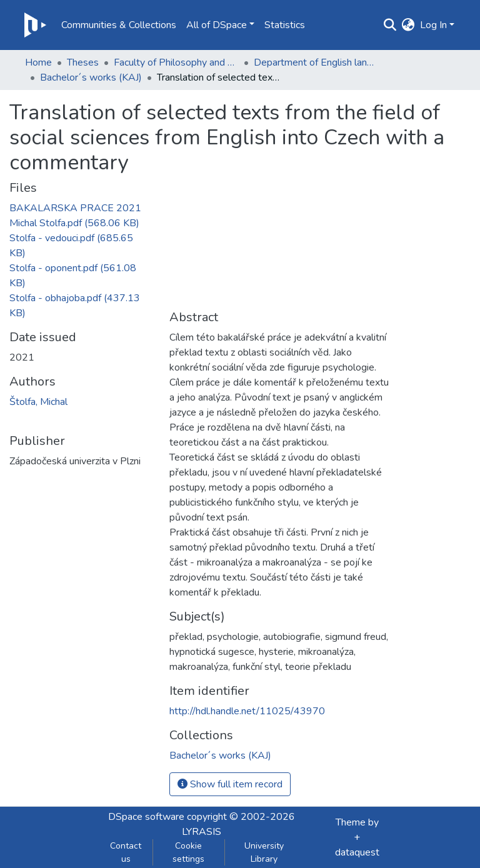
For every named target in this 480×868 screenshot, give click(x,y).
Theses (83, 62)
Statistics (285, 25)
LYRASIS (202, 832)
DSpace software (146, 817)
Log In (433, 25)
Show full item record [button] (230, 784)
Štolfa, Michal (38, 402)
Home (38, 62)
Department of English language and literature (316, 62)
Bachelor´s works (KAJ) (91, 77)
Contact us (126, 852)
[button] (408, 25)
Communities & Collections (119, 25)
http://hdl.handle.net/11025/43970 (247, 711)
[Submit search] (390, 25)
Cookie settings (188, 852)
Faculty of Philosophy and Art (176, 62)
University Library (264, 852)
